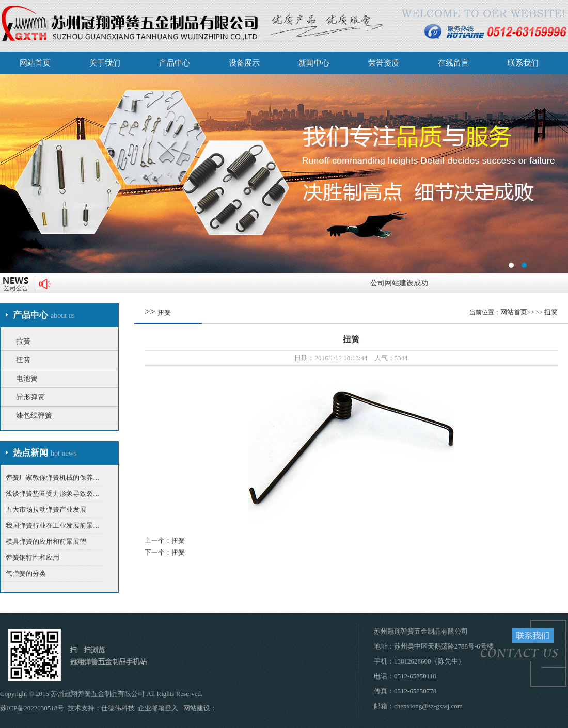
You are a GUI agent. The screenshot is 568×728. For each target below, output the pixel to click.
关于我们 (105, 63)
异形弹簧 (30, 397)
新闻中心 (314, 63)
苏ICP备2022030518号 (32, 708)
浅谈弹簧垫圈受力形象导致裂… (53, 494)
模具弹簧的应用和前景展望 (46, 541)
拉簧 (23, 341)
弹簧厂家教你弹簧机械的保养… (53, 478)
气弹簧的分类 (26, 573)
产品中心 (175, 63)
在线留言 (453, 63)
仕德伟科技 (118, 708)
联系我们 (523, 63)
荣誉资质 (384, 63)
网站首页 (35, 63)
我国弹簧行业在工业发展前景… (53, 525)
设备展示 (244, 63)
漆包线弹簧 (34, 416)
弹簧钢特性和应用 (33, 557)
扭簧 (23, 360)
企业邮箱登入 (158, 708)
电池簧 (27, 378)
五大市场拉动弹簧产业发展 (46, 509)
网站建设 (197, 708)
